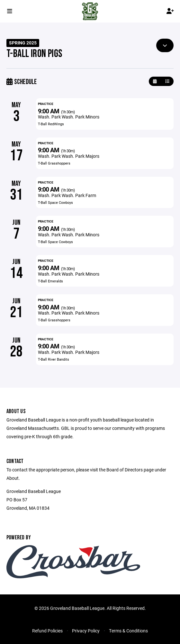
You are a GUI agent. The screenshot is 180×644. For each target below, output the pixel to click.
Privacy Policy (86, 631)
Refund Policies (47, 631)
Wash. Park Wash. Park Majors (69, 156)
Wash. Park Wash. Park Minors (69, 117)
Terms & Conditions (128, 631)
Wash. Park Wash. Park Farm (67, 195)
